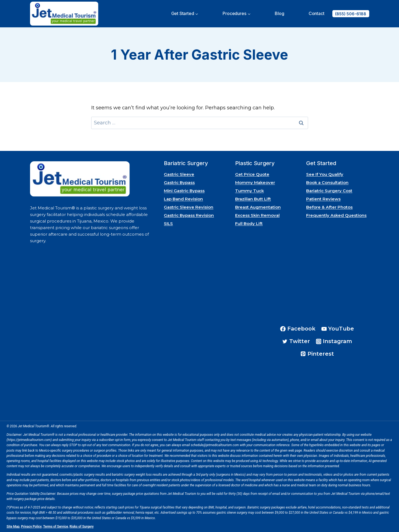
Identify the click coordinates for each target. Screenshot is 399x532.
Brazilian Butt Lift (253, 199)
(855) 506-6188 (351, 14)
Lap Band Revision (183, 199)
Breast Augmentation (258, 207)
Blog (279, 13)
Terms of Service (56, 527)
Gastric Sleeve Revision (189, 207)
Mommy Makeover (255, 182)
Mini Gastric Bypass (184, 191)
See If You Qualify (325, 174)
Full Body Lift (249, 223)
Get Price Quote (252, 174)
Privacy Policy (31, 527)
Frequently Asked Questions (336, 215)
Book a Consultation (327, 182)
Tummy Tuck (249, 191)
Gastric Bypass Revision (189, 215)
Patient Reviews (323, 199)
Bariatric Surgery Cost (329, 191)
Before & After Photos (329, 207)
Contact (317, 13)
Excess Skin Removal (257, 215)
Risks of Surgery (82, 527)
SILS (168, 223)
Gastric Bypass (179, 182)
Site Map (13, 527)
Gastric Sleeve (179, 174)
